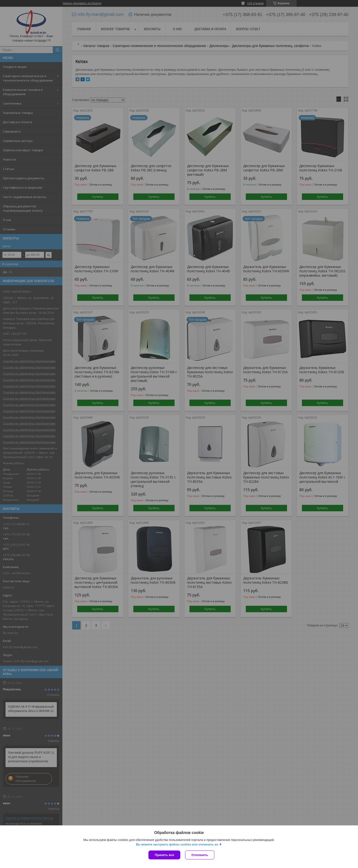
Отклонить (200, 855)
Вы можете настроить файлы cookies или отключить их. (177, 844)
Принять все (164, 855)
